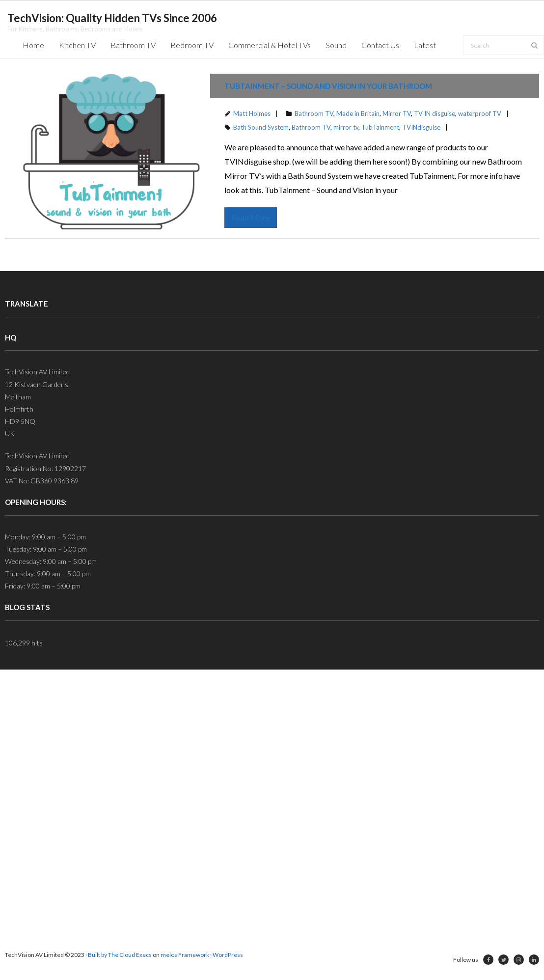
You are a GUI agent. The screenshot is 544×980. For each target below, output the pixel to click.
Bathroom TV (314, 113)
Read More (251, 217)
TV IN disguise (435, 113)
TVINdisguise (421, 127)
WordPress (228, 955)
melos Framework (185, 955)
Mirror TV (397, 113)
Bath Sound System (261, 127)
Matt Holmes (252, 113)
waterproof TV (480, 113)
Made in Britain (358, 113)
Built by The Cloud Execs (120, 955)
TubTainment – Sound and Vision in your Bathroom (328, 86)
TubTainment (380, 127)
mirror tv (346, 127)
